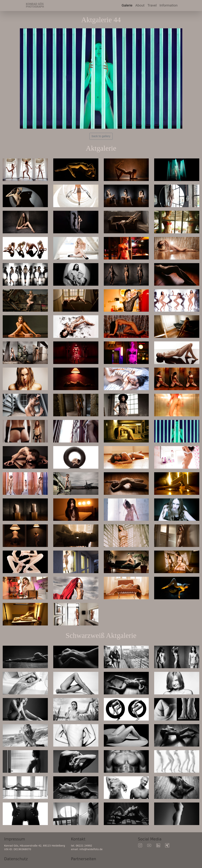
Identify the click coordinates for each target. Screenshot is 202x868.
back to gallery (101, 136)
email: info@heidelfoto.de (87, 849)
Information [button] (169, 5)
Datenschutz (16, 859)
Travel (153, 5)
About (140, 5)
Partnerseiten (83, 859)
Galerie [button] (127, 5)
